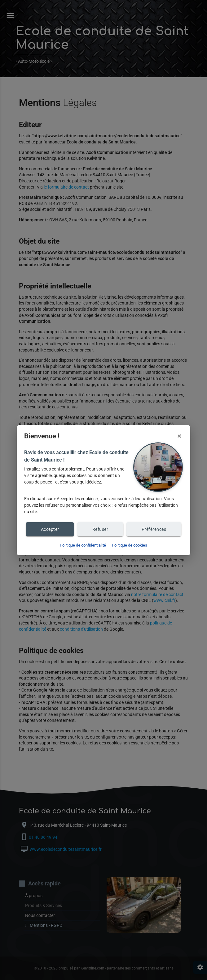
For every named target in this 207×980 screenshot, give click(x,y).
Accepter (50, 529)
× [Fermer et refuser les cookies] (179, 436)
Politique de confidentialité (83, 545)
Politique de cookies (130, 545)
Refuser (100, 529)
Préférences (154, 529)
